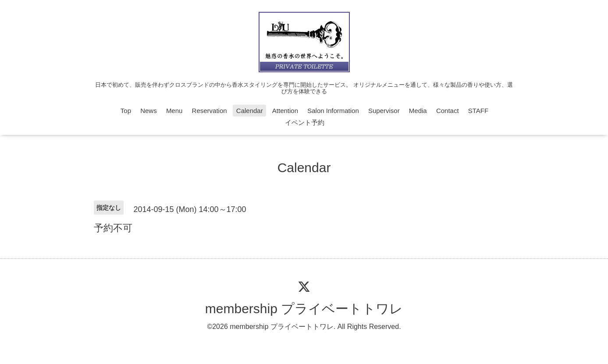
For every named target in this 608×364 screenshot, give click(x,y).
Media (418, 111)
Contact (448, 111)
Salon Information (333, 111)
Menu (174, 111)
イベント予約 (305, 122)
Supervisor (384, 111)
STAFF (478, 111)
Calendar (250, 111)
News (149, 111)
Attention (285, 111)
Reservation (210, 111)
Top (126, 111)
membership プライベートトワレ (304, 309)
